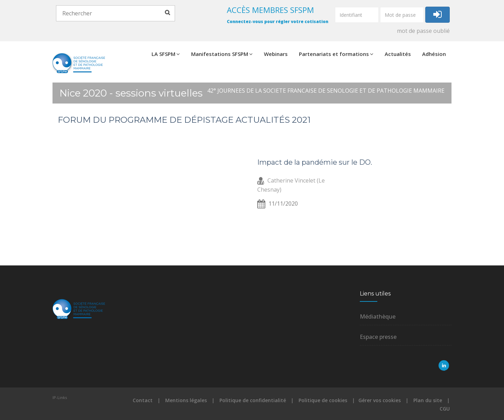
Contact (143, 400)
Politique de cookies (323, 400)
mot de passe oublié (423, 31)
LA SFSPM (166, 54)
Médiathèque (378, 316)
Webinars (276, 54)
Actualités (398, 54)
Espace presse (378, 337)
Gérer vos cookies (380, 400)
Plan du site (428, 400)
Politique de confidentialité (253, 400)
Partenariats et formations (336, 54)
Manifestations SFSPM (222, 54)
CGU (445, 409)
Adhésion (434, 54)
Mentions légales (186, 400)
